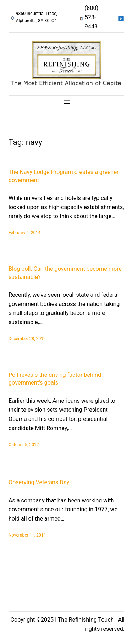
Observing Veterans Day (39, 482)
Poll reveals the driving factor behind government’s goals (55, 379)
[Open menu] (67, 102)
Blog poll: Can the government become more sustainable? (65, 273)
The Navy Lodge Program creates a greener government (64, 176)
